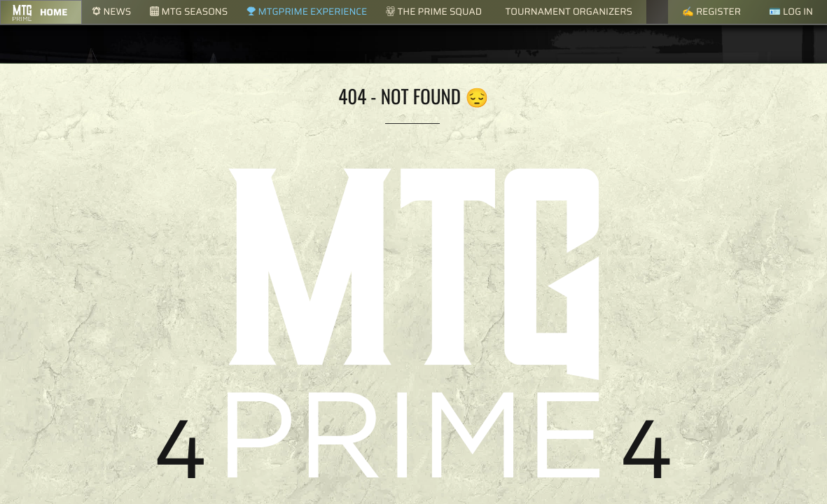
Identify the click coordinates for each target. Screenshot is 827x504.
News (111, 12)
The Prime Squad (434, 12)
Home (54, 12)
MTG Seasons (189, 12)
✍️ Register (711, 12)
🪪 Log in (791, 12)
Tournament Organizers (568, 12)
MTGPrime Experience (307, 12)
